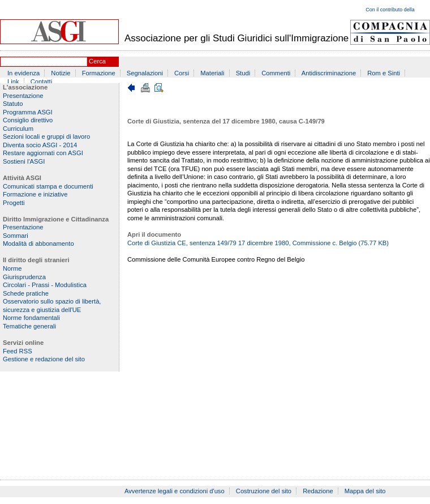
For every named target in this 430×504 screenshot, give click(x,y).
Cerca (97, 61)
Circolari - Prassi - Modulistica (45, 285)
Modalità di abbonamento (38, 244)
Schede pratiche (26, 293)
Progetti (14, 203)
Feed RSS (18, 351)
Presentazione (23, 96)
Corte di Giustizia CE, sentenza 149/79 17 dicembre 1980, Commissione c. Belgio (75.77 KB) (258, 243)
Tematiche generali (29, 326)
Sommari (16, 236)
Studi (243, 73)
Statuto (13, 104)
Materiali (212, 73)
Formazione (99, 73)
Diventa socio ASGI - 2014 (40, 145)
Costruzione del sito (264, 491)
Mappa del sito (365, 491)
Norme (12, 268)
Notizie (61, 73)
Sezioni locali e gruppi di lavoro (46, 136)
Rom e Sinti (384, 73)
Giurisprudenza (24, 277)
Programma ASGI (28, 112)
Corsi (182, 73)
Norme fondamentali (31, 318)
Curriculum (18, 129)
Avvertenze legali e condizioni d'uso (175, 491)
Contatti (42, 82)
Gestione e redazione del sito (44, 359)
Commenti (276, 73)
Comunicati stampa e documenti (48, 186)
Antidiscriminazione (329, 73)
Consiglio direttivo (28, 120)
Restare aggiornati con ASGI (43, 153)
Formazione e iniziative (35, 194)
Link (13, 82)
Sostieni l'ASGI (24, 161)
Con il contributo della (390, 10)
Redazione (318, 491)
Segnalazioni (145, 73)
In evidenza (23, 73)
